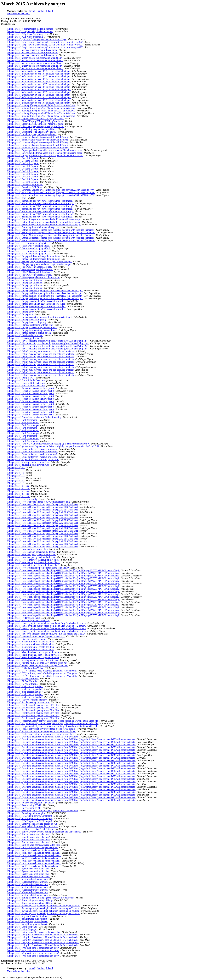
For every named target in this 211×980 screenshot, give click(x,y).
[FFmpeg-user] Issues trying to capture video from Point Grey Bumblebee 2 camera (47, 623)
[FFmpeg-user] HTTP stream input (24, 618)
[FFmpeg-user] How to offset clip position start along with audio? (38, 568)
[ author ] (41, 11)
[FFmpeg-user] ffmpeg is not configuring (27, 320)
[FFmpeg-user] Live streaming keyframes (27, 639)
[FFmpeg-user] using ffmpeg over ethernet (27, 919)
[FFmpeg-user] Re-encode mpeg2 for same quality (31, 803)
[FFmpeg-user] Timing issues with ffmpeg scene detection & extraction (41, 898)
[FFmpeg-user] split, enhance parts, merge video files (32, 848)
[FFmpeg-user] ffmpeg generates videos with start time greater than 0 (40, 317)
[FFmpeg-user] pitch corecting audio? (25, 686)
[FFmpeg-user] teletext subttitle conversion (28, 879)
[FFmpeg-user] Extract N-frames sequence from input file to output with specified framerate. (51, 230)
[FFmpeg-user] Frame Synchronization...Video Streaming (34, 417)
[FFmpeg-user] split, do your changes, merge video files (34, 845)
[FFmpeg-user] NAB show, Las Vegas (25, 668)
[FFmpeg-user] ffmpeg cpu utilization (25, 280)
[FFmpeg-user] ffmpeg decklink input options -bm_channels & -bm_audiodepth (45, 291)
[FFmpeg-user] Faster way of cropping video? (29, 243)
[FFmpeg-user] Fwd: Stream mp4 (23, 420)
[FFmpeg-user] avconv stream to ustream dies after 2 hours (35, 58)
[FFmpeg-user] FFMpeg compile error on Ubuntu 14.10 (34, 277)
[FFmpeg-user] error (17, 198)
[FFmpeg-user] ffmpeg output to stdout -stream (29, 333)
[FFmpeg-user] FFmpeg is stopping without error (30, 325)
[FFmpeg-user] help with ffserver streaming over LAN (33, 459)
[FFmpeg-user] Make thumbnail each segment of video (33, 652)
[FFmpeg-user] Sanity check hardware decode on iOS (33, 824)
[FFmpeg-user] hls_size (18, 486)
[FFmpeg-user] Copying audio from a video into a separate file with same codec (45, 150)
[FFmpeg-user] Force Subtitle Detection (26, 380)
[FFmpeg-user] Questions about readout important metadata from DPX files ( (44, 737)
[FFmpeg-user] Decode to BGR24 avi (25, 185)
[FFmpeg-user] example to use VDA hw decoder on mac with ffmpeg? (40, 201)
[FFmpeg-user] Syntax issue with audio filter (28, 869)
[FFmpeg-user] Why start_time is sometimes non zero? (33, 948)
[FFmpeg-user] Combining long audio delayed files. (32, 129)
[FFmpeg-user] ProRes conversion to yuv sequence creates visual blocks (41, 729)
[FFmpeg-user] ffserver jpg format (24, 338)
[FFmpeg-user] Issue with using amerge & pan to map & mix (36, 636)
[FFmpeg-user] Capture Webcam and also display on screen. (36, 119)
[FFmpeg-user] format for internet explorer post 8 (31, 388)
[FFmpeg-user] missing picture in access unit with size (33, 660)
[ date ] (49, 11)
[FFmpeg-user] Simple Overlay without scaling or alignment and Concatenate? (44, 832)
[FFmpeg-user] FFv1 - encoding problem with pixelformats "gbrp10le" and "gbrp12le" (48, 341)
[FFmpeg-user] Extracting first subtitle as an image (31, 227)
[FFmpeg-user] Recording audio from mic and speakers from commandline (43, 811)
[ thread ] (32, 11)
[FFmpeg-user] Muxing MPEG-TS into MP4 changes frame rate (38, 663)
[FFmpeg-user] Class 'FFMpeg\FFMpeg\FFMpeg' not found (35, 121)
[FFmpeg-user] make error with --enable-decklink (31, 642)
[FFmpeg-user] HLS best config (22, 499)
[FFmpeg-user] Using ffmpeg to (22, 927)
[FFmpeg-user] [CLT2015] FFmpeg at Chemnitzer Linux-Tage (37, 39)
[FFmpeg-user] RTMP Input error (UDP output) (30, 816)
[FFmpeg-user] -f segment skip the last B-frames (30, 29)
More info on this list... (18, 14)
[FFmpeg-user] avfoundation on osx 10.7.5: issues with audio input (39, 71)
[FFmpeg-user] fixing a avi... (21, 378)
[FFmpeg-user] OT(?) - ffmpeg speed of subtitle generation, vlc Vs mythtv (42, 671)
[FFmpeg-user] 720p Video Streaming (25, 34)
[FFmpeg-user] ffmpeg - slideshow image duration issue (34, 256)
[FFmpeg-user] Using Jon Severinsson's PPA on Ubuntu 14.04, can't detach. (43, 935)
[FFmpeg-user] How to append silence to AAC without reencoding (39, 502)
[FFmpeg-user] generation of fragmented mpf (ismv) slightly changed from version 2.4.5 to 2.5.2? (53, 446)
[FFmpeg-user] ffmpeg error (21, 312)
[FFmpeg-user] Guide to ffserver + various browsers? (32, 449)
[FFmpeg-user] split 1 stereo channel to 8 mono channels (34, 850)
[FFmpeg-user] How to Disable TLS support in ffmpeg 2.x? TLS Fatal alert (43, 504)
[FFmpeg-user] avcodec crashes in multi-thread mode (32, 50)
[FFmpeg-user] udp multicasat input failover (28, 916)
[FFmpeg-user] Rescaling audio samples (26, 813)
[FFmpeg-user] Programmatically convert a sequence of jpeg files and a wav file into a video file (53, 721)
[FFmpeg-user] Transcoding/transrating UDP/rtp (30, 900)
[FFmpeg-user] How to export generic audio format (32, 552)
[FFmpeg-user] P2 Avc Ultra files (23, 679)
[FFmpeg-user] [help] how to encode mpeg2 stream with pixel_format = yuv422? (45, 42)
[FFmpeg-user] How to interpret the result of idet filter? (33, 560)
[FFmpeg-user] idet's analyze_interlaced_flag (29, 621)
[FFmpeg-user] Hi (16, 467)
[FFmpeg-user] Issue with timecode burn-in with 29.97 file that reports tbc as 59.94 (46, 634)
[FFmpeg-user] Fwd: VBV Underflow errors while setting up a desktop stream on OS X (49, 444)
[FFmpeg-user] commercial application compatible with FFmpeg (38, 137)
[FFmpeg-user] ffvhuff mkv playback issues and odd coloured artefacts (41, 351)
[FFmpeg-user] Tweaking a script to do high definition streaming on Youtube (43, 906)
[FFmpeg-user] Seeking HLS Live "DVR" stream (31, 829)
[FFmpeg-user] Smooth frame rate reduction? (29, 834)
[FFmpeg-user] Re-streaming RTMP (24, 805)
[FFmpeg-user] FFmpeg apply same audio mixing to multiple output (39, 262)
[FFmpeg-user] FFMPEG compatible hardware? (30, 267)
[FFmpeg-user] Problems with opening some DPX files (33, 705)
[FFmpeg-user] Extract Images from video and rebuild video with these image (44, 219)
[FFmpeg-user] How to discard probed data (28, 549)
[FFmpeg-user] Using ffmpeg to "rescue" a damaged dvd (34, 932)
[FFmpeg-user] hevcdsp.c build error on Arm (28, 462)
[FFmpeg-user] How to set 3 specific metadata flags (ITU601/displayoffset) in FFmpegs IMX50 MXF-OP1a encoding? (63, 570)
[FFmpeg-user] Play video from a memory (27, 700)
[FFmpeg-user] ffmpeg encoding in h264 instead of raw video (36, 301)
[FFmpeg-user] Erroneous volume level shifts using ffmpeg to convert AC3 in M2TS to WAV (51, 190)
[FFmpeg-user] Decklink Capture (23, 158)
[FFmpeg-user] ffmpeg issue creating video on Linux (32, 328)
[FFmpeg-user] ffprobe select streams (25, 335)
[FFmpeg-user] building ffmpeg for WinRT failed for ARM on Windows (41, 105)
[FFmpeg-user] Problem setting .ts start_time (28, 702)
